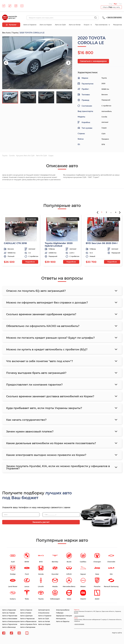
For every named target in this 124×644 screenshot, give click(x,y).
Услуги (87, 25)
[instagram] (16, 6)
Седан (51, 156)
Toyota (15, 33)
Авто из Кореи (46, 25)
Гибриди (60, 613)
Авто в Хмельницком (11, 621)
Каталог (11, 25)
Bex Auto (6, 33)
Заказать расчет (41, 522)
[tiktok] (10, 6)
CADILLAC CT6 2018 (15, 243)
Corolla (12, 156)
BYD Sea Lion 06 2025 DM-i (102, 243)
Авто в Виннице (9, 627)
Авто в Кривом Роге (29, 624)
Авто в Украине (30, 25)
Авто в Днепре (26, 616)
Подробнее (30, 262)
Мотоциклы (61, 619)
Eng (110, 4)
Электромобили (63, 610)
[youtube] (22, 6)
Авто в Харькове (9, 610)
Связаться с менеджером (93, 61)
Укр (120, 4)
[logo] (10, 18)
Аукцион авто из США (25, 156)
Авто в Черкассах (27, 619)
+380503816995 (112, 18)
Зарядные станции (64, 616)
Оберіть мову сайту (111, 7)
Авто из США (60, 25)
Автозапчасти (44, 610)
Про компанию (101, 25)
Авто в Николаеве (10, 619)
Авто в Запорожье (28, 627)
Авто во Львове (9, 613)
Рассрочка (117, 25)
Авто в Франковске (28, 621)
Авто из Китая (75, 25)
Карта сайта (117, 633)
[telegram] (4, 6)
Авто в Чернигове (10, 616)
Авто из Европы (63, 621)
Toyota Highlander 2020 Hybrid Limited (59, 245)
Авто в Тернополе (10, 624)
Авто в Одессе (26, 610)
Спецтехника (44, 613)
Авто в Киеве (26, 613)
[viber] (19, 633)
